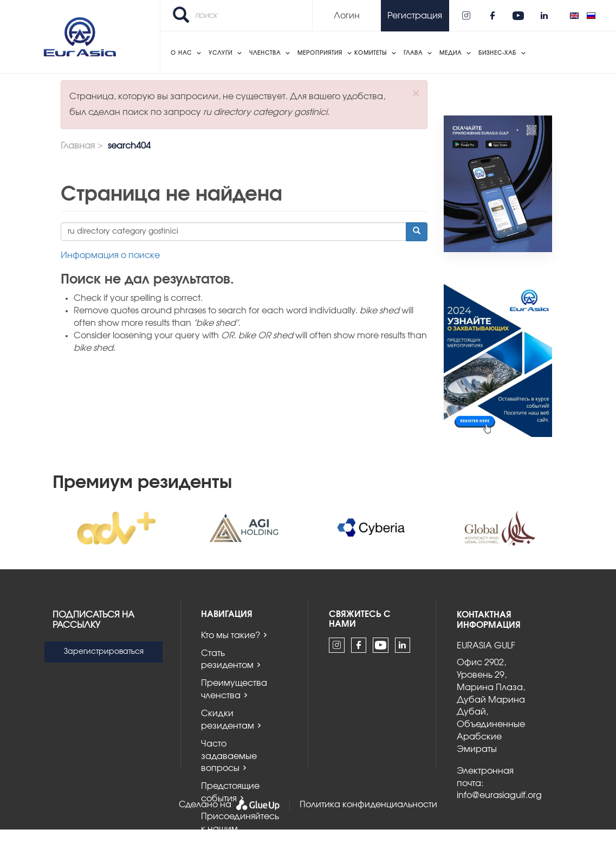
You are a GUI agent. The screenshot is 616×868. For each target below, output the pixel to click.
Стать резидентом (227, 660)
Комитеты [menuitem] (371, 53)
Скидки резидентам (228, 720)
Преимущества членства (234, 689)
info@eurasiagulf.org (499, 795)
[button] (416, 94)
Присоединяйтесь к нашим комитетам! (240, 829)
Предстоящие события (230, 792)
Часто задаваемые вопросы (229, 756)
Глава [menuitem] (413, 53)
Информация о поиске (110, 255)
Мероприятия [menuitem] (320, 53)
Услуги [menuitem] (221, 53)
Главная (78, 146)
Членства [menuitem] (265, 53)
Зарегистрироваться (104, 652)
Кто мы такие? (231, 635)
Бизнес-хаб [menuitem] (497, 53)
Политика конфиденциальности (368, 805)
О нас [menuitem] (181, 53)
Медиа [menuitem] (450, 53)
